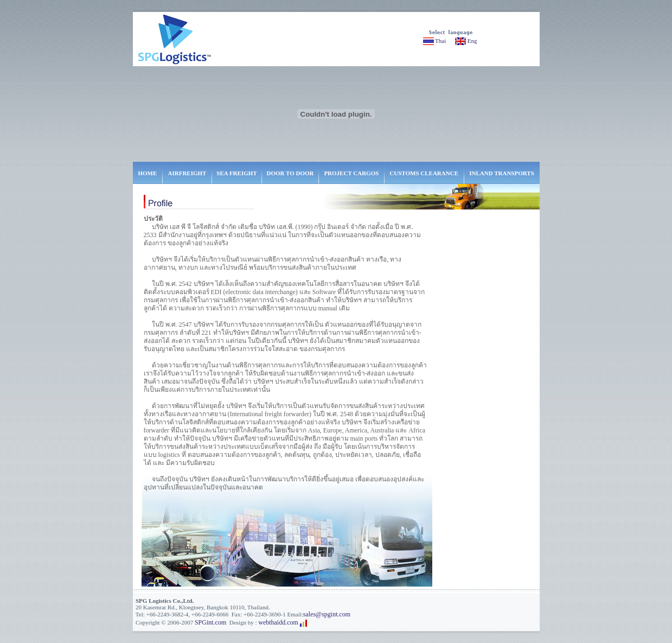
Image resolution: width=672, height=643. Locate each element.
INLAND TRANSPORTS (502, 173)
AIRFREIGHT (187, 173)
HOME (147, 173)
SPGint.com (210, 622)
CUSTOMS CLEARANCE (424, 173)
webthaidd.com (278, 622)
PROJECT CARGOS (351, 173)
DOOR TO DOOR (290, 173)
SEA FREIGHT (236, 173)
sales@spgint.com (327, 614)
